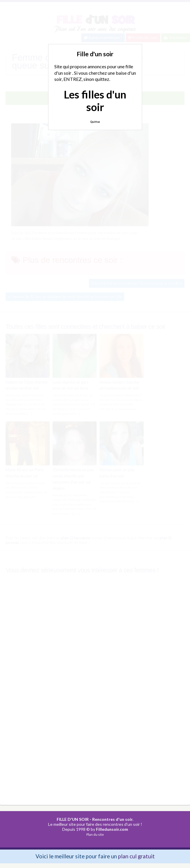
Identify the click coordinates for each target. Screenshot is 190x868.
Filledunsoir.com (112, 829)
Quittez (95, 122)
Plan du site (95, 834)
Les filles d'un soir (95, 101)
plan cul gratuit (136, 856)
